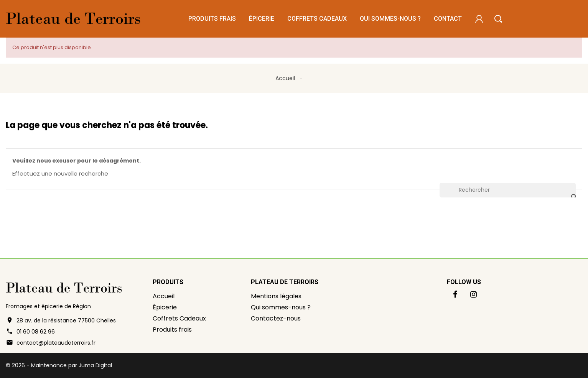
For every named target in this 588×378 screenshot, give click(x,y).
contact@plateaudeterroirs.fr (56, 343)
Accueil (164, 296)
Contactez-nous (276, 318)
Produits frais (212, 19)
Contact (448, 19)
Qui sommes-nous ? (390, 19)
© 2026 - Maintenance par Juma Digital (59, 365)
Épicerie (262, 19)
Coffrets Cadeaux (317, 19)
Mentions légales (276, 296)
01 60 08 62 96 (36, 332)
